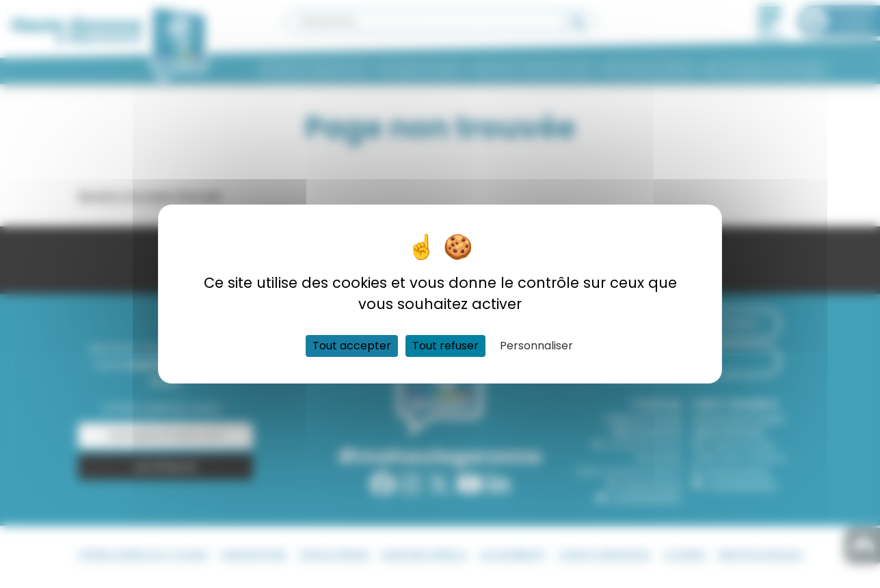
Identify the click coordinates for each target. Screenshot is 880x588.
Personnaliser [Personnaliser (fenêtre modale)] (536, 346)
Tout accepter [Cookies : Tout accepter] (352, 346)
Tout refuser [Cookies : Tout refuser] (445, 346)
